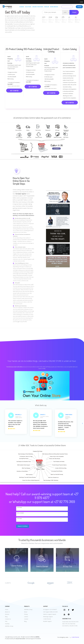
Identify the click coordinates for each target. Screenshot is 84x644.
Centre (23, 639)
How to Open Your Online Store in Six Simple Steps (21, 181)
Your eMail (19, 519)
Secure (17, 639)
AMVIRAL (37, 637)
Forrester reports (21, 194)
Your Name (19, 508)
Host (21, 639)
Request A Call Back (23, 526)
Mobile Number (20, 513)
